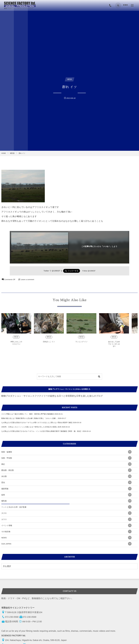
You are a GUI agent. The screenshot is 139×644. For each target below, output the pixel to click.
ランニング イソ (81, 344)
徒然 (66, 495)
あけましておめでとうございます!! (114, 346)
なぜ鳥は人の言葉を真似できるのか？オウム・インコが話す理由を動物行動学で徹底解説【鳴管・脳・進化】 (42, 431)
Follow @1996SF (89, 271)
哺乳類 (16, 339)
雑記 (66, 464)
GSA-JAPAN (66, 544)
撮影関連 (66, 489)
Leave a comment (27, 280)
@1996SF (56, 271)
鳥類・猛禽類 (66, 452)
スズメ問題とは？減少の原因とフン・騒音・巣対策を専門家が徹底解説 (28, 414)
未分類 (66, 476)
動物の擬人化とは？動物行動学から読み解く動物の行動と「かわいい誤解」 (29, 418)
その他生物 (66, 532)
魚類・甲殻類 (66, 458)
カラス (66, 519)
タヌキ (66, 513)
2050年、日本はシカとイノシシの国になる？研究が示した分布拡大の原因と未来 (31, 427)
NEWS (66, 538)
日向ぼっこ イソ (49, 344)
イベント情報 (66, 525)
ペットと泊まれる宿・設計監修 (66, 507)
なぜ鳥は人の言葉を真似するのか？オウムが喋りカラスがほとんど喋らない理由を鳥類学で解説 (37, 423)
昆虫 (66, 482)
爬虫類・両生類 (66, 470)
